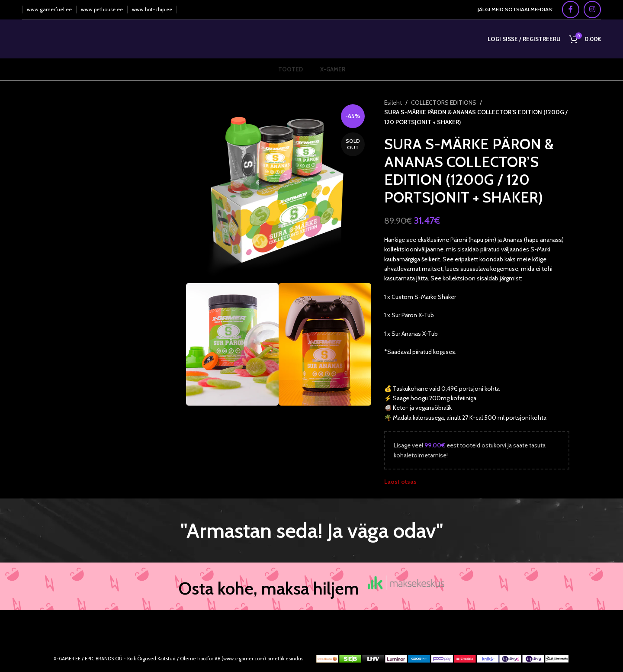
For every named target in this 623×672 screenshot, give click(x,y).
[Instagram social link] (592, 10)
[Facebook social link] (571, 10)
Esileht (393, 103)
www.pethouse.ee (102, 9)
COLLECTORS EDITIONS (444, 103)
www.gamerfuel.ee (49, 9)
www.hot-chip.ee (152, 9)
